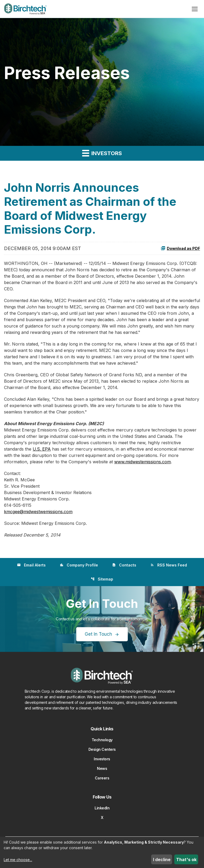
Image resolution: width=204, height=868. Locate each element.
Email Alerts (31, 565)
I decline (162, 860)
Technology (102, 740)
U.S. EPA (42, 449)
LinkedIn (102, 808)
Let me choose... (18, 860)
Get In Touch (98, 634)
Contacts (124, 565)
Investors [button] (102, 153)
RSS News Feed (169, 565)
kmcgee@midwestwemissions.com (38, 512)
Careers (102, 778)
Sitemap (102, 579)
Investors (102, 759)
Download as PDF (180, 248)
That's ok (186, 860)
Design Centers (102, 749)
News (102, 768)
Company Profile (79, 565)
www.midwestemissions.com (143, 462)
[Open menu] (195, 9)
